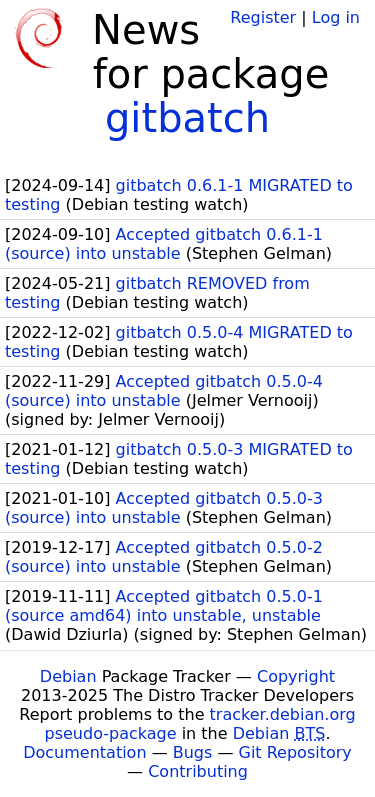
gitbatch (187, 118)
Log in (336, 17)
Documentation (84, 752)
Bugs (193, 752)
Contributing (198, 771)
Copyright (296, 676)
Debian (68, 676)
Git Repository (295, 752)
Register (263, 17)
